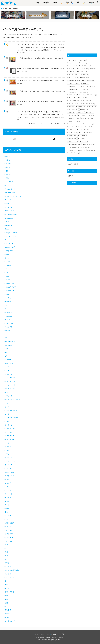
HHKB (7, 254)
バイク (7, 454)
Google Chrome (11, 236)
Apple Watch (10, 211)
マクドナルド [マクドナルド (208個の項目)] (74, 118)
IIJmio (7, 258)
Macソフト (9, 327)
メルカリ (8, 483)
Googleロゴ (9, 251)
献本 (7, 585)
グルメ (7, 407)
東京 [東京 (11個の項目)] (85, 75)
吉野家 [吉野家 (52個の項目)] (82, 115)
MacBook (8, 316)
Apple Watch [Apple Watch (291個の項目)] (74, 101)
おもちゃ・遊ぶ (10, 389)
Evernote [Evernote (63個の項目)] (85, 63)
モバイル (8, 487)
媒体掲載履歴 (9, 523)
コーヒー (8, 414)
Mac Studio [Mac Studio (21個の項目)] (73, 109)
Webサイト (9, 360)
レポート (8, 498)
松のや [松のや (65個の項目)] (81, 112)
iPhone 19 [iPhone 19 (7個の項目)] (84, 89)
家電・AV (8, 527)
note (7, 334)
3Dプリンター (10, 182)
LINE (7, 305)
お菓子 (7, 392)
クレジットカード (11, 410)
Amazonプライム (11, 193)
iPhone (8, 280)
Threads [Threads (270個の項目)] (87, 147)
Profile (42, 634)
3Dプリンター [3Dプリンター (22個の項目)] (74, 153)
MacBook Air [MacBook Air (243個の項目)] (74, 104)
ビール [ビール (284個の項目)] (72, 60)
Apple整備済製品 (11, 214)
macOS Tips (9, 323)
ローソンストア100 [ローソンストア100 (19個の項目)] (75, 127)
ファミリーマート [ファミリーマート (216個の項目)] (75, 124)
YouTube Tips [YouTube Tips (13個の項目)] (74, 147)
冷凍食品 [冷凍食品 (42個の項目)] (72, 136)
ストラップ (9, 425)
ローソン (8, 505)
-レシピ (8, 160)
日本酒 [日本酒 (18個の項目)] (72, 72)
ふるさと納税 (9, 472)
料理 (7, 545)
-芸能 (7, 178)
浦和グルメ (9, 563)
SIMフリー (9, 349)
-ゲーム (8, 156)
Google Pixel (10, 240)
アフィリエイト (10, 378)
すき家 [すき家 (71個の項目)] (92, 115)
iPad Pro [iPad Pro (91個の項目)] (92, 95)
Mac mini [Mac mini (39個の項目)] (82, 107)
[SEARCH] (98, 3)
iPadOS (8, 276)
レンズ (7, 501)
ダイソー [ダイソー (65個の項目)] (72, 138)
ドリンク (8, 447)
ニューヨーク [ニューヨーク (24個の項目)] (83, 69)
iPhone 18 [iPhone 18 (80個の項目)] (73, 89)
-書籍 (7, 171)
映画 (7, 552)
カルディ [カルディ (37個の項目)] (83, 136)
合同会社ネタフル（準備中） (59, 634)
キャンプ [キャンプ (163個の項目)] (89, 127)
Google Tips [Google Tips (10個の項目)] (89, 144)
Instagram (9, 265)
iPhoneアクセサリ (11, 283)
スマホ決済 (9, 432)
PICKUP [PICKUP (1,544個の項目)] (85, 77)
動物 (7, 512)
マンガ (7, 479)
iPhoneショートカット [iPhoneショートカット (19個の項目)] (76, 86)
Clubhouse (9, 218)
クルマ (7, 403)
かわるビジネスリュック (13, 400)
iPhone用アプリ (10, 287)
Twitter (8, 352)
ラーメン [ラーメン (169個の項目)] (73, 133)
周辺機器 (8, 516)
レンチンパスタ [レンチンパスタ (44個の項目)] (84, 130)
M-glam (52, 640)
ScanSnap (9, 345)
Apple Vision (10, 207)
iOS (6, 269)
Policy (47, 634)
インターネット (10, 385)
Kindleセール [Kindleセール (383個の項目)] (74, 83)
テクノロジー (9, 440)
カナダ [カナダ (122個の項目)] (82, 60)
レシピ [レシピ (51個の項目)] (72, 130)
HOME (4, 9)
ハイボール (9, 458)
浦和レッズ (9, 567)
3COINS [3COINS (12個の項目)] (83, 138)
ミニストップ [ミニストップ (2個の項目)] (73, 77)
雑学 (7, 599)
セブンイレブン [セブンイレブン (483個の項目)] (75, 121)
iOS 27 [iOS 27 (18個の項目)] (82, 95)
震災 (7, 607)
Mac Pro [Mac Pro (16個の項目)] (92, 107)
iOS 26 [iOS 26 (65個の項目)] (72, 95)
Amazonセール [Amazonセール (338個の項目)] (89, 80)
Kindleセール (10, 298)
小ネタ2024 (9, 534)
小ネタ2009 (9, 530)
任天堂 (7, 509)
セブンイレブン (10, 436)
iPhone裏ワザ (10, 291)
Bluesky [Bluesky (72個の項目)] (72, 150)
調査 (7, 596)
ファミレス (9, 465)
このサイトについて (12, 418)
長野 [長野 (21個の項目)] (94, 69)
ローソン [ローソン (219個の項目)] (89, 124)
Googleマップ (10, 247)
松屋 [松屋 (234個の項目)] (72, 112)
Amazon (8, 185)
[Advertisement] (82, 38)
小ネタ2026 (9, 541)
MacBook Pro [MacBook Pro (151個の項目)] (88, 104)
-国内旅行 (8, 164)
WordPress (9, 363)
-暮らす (8, 167)
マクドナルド (9, 476)
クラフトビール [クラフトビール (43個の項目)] (86, 66)
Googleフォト (10, 244)
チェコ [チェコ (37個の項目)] (72, 69)
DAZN (7, 222)
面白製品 (8, 610)
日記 (7, 548)
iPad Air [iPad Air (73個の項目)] (72, 98)
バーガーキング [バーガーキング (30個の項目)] (88, 118)
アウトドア (9, 374)
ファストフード (10, 461)
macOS (8, 320)
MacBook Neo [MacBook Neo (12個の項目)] (74, 75)
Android (8, 200)
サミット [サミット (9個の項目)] (84, 141)
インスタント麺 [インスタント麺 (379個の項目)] (86, 133)
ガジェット (9, 396)
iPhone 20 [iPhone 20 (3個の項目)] (73, 92)
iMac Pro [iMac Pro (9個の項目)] (85, 109)
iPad (7, 273)
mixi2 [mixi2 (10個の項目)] (82, 150)
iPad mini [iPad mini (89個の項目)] (83, 98)
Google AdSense (11, 233)
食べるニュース (10, 621)
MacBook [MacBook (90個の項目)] (87, 101)
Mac (7, 309)
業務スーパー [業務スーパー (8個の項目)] (73, 141)
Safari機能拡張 (10, 342)
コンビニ (8, 421)
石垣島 (7, 588)
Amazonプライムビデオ (13, 196)
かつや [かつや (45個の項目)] (90, 112)
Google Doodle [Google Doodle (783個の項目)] (75, 144)
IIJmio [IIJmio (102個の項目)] (92, 150)
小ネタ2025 (9, 538)
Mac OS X (8, 312)
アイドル (8, 371)
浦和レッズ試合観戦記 (12, 570)
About (36, 634)
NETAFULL (48, 637)
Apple (7, 204)
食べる (7, 617)
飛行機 (7, 614)
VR (6, 356)
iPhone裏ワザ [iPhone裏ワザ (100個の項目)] (74, 80)
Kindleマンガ (10, 302)
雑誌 (7, 603)
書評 (7, 556)
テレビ (7, 443)
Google (8, 229)
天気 (7, 519)
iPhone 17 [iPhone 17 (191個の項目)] (92, 86)
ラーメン (8, 490)
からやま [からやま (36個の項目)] (72, 115)
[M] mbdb (58, 640)
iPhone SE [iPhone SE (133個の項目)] (84, 92)
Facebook (8, 225)
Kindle (7, 294)
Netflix (7, 331)
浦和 (7, 559)
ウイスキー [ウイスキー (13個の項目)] (82, 72)
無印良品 (8, 574)
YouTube (8, 367)
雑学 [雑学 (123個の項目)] (85, 83)
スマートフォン (10, 429)
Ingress (8, 262)
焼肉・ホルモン (10, 577)
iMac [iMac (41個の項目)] (72, 107)
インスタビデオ (10, 381)
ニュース (8, 450)
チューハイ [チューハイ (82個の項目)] (73, 63)
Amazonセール (10, 189)
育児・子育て (9, 592)
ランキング (9, 494)
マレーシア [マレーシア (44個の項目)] (73, 66)
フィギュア (9, 469)
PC (6, 338)
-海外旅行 (8, 175)
